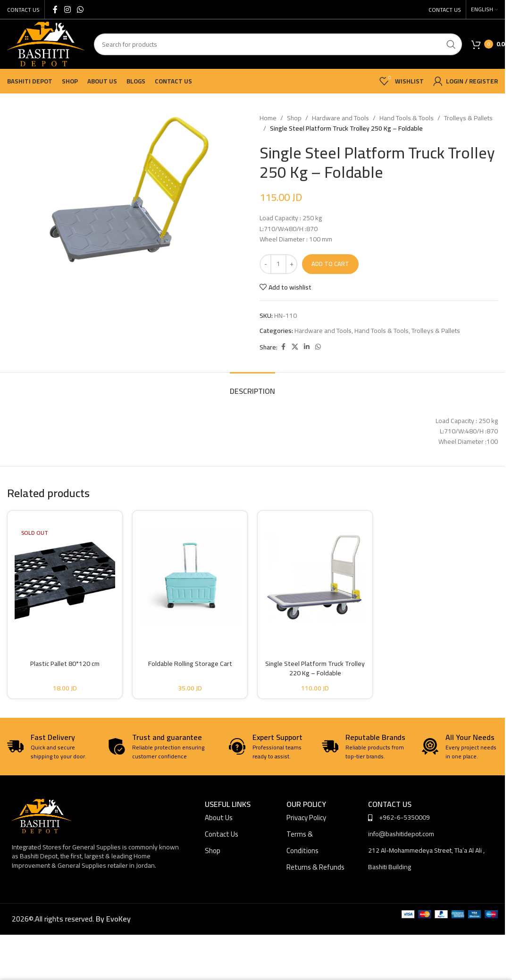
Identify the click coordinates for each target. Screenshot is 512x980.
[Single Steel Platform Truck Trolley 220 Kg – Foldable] (315, 577)
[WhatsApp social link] (80, 9)
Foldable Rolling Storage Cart (190, 664)
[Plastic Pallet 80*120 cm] (65, 577)
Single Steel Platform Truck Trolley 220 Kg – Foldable (315, 668)
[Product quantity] (278, 264)
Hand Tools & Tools (407, 118)
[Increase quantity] (291, 264)
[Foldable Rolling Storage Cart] (190, 577)
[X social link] (295, 347)
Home (268, 118)
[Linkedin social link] (307, 347)
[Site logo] (46, 43)
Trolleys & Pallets (468, 118)
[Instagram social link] (67, 9)
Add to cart (330, 264)
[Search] (278, 44)
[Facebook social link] (55, 9)
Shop (294, 118)
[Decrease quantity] (265, 264)
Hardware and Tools (340, 118)
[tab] (252, 386)
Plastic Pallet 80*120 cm (65, 664)
